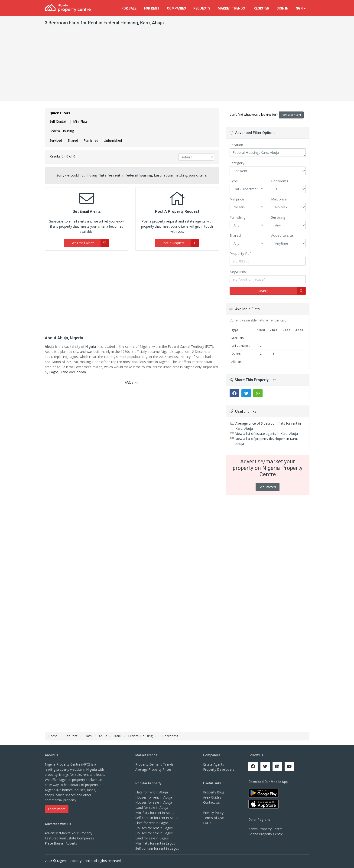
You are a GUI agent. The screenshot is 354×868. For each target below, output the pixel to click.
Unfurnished (113, 140)
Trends (232, 8)
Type (234, 181)
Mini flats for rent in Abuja (155, 813)
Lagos (54, 372)
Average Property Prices (153, 769)
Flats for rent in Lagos (152, 823)
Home (53, 736)
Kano (64, 372)
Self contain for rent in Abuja (157, 818)
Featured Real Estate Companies (69, 838)
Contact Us (211, 802)
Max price (279, 199)
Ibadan (81, 372)
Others (236, 354)
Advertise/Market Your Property (69, 833)
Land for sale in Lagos (152, 838)
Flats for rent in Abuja (152, 792)
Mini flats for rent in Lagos (155, 843)
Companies (176, 8)
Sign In (283, 8)
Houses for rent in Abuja (154, 797)
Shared (73, 140)
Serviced (56, 140)
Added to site (282, 235)
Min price (237, 199)
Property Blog (214, 792)
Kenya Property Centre (265, 829)
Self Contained (241, 346)
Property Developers (219, 769)
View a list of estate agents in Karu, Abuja (267, 434)
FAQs (131, 382)
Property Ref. (240, 253)
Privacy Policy (213, 813)
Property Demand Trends (154, 764)
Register (261, 8)
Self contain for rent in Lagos (157, 848)
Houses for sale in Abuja (154, 802)
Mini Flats (80, 121)
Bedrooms (280, 181)
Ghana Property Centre (266, 834)
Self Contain (58, 121)
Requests (202, 8)
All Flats (236, 362)
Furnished (91, 140)
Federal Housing (62, 131)
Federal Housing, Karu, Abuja (268, 153)
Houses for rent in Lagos (154, 828)
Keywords (238, 272)
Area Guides (212, 797)
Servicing (278, 217)
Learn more (57, 809)
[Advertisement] (177, 66)
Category (237, 163)
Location (236, 145)
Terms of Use (213, 818)
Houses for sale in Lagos (154, 833)
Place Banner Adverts (61, 843)
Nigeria (91, 346)
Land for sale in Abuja (152, 807)
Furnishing (238, 217)
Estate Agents (214, 764)
